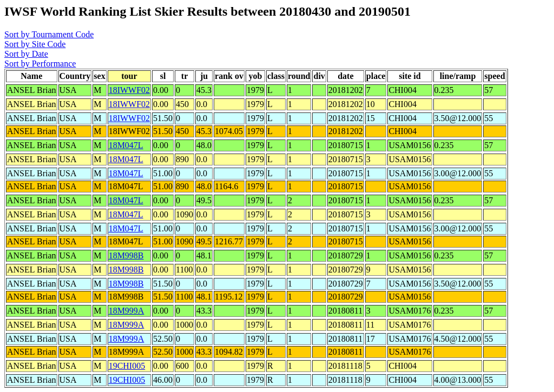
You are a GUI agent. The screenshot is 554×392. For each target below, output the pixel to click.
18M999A (127, 311)
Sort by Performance (40, 64)
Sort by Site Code (35, 44)
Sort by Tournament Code (49, 34)
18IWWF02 (129, 90)
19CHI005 (127, 366)
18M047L (126, 145)
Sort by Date (26, 54)
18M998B (126, 255)
